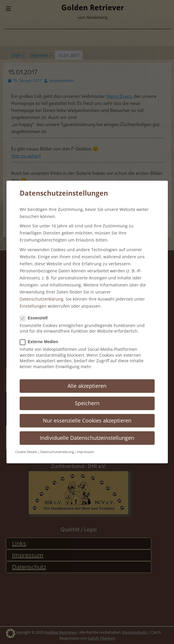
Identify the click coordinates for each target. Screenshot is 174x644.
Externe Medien (41, 342)
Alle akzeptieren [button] (87, 386)
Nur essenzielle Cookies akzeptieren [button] (87, 420)
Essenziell (36, 318)
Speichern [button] (87, 403)
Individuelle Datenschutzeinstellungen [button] (87, 438)
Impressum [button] (85, 452)
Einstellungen (33, 306)
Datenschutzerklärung (42, 299)
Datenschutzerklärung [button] (57, 452)
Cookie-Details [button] (26, 452)
